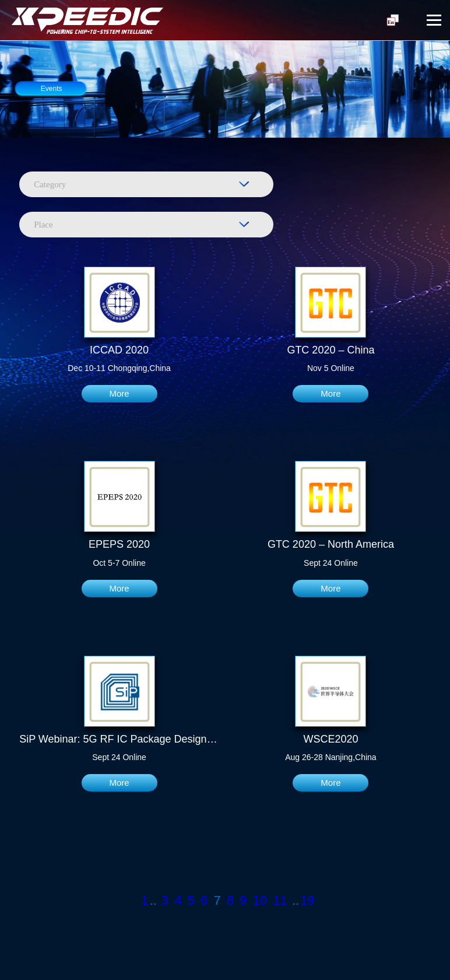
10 (260, 900)
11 (280, 900)
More (119, 393)
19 (307, 900)
